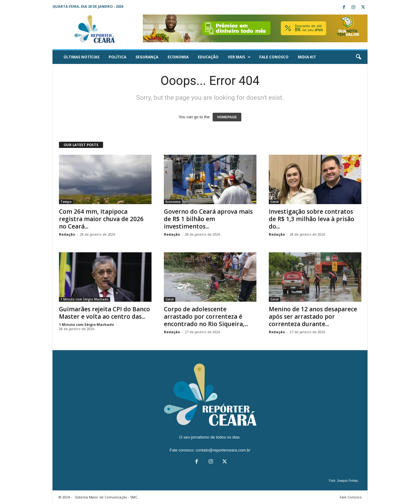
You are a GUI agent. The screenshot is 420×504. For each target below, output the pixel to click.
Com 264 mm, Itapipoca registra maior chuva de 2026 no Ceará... (101, 219)
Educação (208, 57)
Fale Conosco (274, 57)
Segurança (147, 57)
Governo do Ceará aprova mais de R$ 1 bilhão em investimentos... (208, 219)
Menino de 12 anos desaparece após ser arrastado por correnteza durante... (313, 317)
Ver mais (239, 57)
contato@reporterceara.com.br (223, 450)
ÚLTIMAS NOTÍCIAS (81, 57)
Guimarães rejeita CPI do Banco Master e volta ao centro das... (104, 313)
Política (117, 57)
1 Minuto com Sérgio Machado (85, 299)
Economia (178, 57)
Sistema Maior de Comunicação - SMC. (107, 497)
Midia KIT (307, 57)
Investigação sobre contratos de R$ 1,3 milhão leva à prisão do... (312, 219)
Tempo (66, 202)
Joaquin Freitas (347, 481)
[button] (358, 57)
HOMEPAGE (227, 117)
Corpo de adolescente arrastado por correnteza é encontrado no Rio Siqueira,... (206, 317)
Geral (274, 202)
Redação (67, 234)
